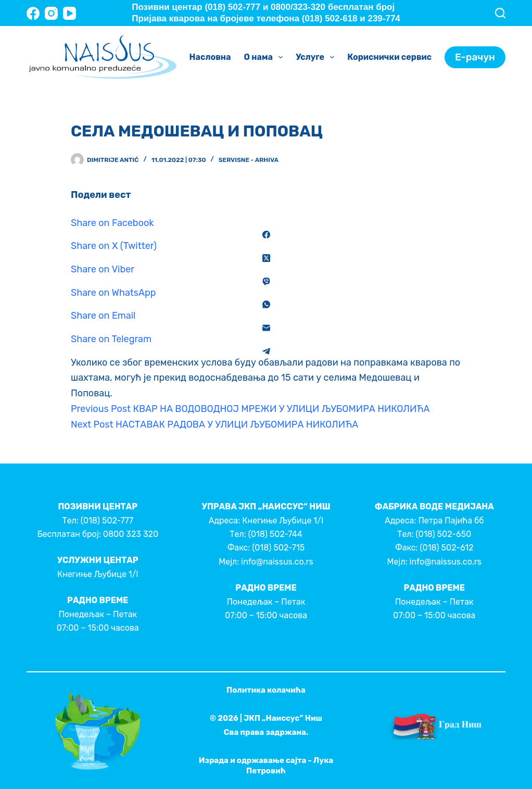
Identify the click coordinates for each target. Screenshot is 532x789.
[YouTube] (69, 13)
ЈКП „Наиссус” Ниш (283, 718)
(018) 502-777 (107, 521)
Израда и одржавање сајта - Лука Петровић (266, 766)
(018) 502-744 (275, 534)
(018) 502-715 (278, 548)
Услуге (317, 57)
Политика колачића (266, 690)
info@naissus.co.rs (277, 562)
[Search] (500, 13)
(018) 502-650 (444, 534)
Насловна (210, 57)
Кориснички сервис (396, 57)
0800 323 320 (131, 534)
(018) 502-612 (447, 548)
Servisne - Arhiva (249, 160)
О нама (266, 57)
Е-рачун (475, 57)
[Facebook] (33, 13)
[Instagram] (51, 13)
